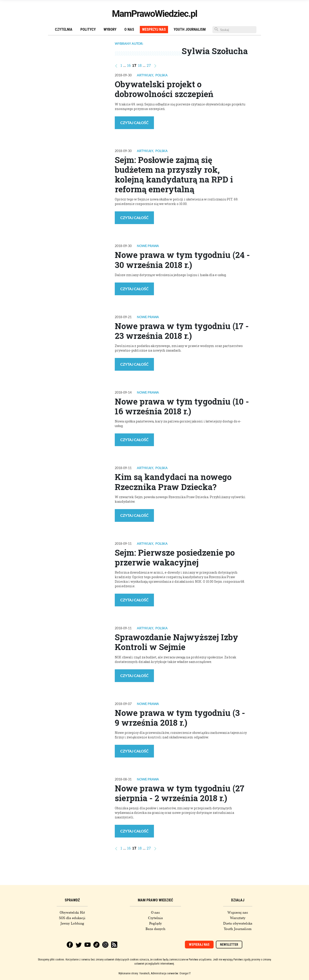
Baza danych (155, 929)
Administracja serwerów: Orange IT (171, 973)
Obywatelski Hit (72, 912)
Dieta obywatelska (238, 923)
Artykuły (145, 75)
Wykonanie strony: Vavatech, (134, 973)
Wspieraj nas (238, 912)
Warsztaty (238, 918)
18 (140, 65)
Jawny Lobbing (72, 923)
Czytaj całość (134, 123)
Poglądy (156, 923)
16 (129, 65)
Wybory (110, 29)
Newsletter (229, 945)
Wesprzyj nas (154, 29)
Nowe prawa (148, 246)
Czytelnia (64, 29)
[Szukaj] (234, 30)
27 (149, 65)
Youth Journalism (190, 29)
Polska (161, 75)
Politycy (88, 29)
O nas (129, 29)
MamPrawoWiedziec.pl (155, 14)
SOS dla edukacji (72, 918)
